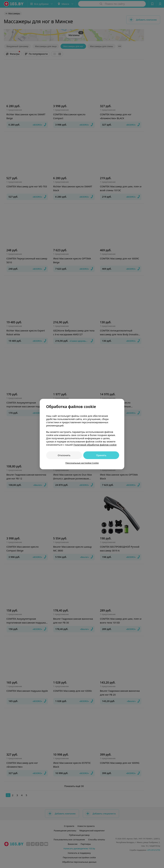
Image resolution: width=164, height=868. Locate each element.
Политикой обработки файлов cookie (95, 445)
